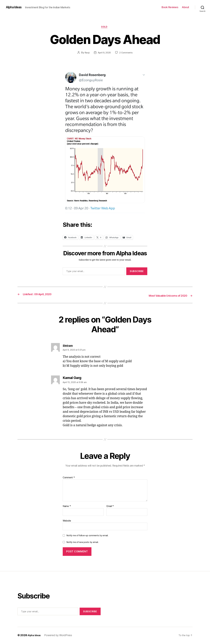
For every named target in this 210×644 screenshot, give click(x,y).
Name (67, 507)
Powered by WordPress (60, 636)
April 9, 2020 (104, 53)
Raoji (86, 53)
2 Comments (127, 53)
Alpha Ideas (15, 7)
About (185, 7)
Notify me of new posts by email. (82, 543)
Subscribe (137, 272)
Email (110, 507)
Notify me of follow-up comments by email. (87, 536)
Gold (105, 27)
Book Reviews (170, 7)
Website (67, 521)
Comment (69, 478)
